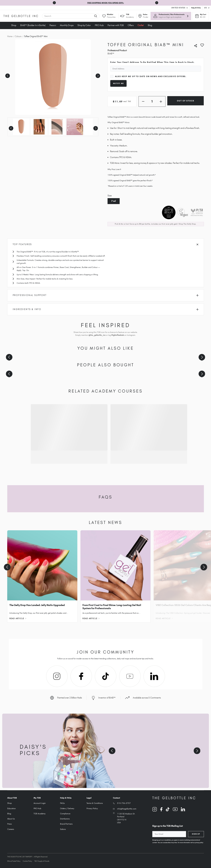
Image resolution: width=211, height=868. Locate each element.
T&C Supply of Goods (42, 861)
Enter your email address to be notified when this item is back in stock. (152, 62)
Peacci (53, 25)
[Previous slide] (9, 357)
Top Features (106, 244)
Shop (14, 25)
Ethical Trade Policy (14, 861)
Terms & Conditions (95, 803)
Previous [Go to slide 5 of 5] (7, 75)
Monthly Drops (67, 25)
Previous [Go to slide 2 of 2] (11, 127)
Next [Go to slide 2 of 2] (95, 127)
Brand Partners (66, 824)
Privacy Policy (92, 808)
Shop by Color (84, 25)
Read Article (18, 618)
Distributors (65, 819)
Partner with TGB (116, 25)
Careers (11, 829)
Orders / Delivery (67, 808)
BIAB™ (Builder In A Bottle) (33, 25)
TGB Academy (40, 814)
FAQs (62, 803)
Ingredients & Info (106, 309)
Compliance (65, 814)
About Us (11, 819)
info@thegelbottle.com (127, 809)
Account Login (40, 803)
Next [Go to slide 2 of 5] (97, 75)
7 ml (114, 201)
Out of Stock (186, 101)
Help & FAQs (196, 8)
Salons (63, 829)
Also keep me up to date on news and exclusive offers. (151, 76)
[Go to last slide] (54, 3)
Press (10, 824)
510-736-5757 (124, 803)
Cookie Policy (27, 861)
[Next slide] (157, 3)
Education (11, 808)
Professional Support (106, 295)
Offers (131, 25)
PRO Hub (99, 25)
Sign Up (196, 834)
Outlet (141, 25)
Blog (150, 25)
